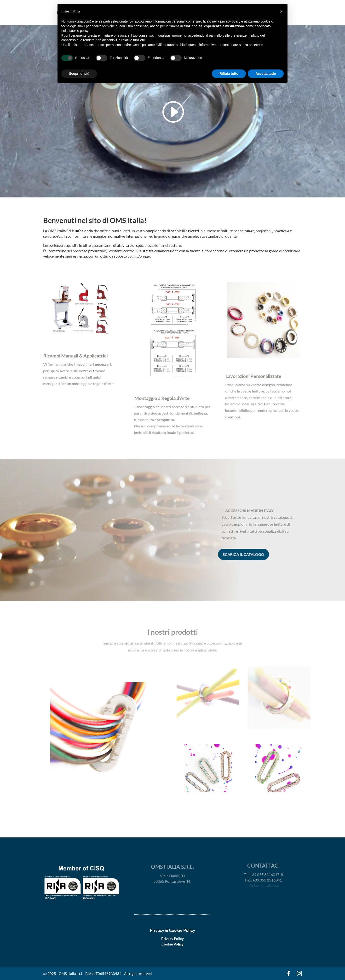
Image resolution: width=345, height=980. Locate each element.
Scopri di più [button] (79, 74)
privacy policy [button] (230, 21)
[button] (281, 12)
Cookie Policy (172, 944)
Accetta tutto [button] (266, 74)
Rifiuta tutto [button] (229, 74)
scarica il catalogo (237, 554)
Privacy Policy (172, 939)
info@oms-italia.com (263, 885)
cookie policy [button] (79, 31)
